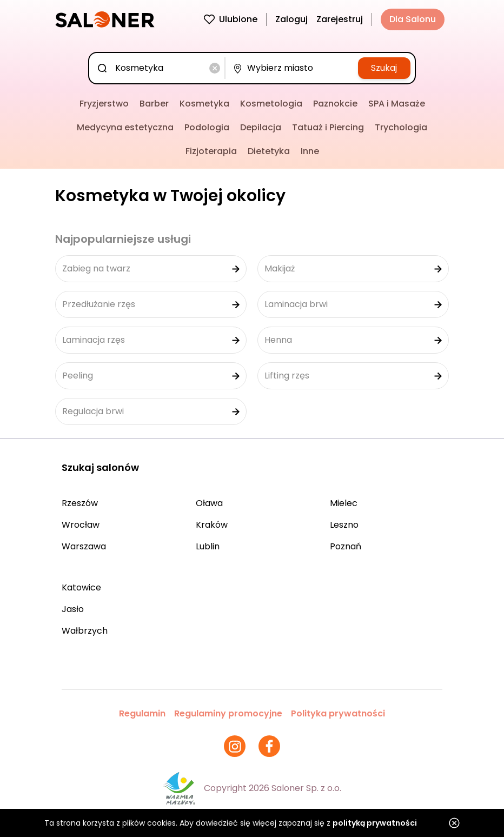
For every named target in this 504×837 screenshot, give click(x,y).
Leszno (344, 525)
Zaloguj (291, 19)
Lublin (208, 546)
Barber (154, 104)
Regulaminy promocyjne (228, 713)
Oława (209, 503)
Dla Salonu (413, 19)
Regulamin (142, 713)
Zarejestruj (340, 19)
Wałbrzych (85, 631)
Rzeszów (80, 503)
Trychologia (401, 127)
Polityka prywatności (338, 713)
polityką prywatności (375, 823)
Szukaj (384, 68)
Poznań (346, 546)
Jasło (73, 609)
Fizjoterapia (211, 151)
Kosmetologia (271, 104)
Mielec (344, 503)
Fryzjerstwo (104, 104)
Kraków (212, 525)
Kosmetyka (204, 104)
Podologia (207, 127)
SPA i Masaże (397, 104)
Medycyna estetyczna (125, 127)
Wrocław (81, 525)
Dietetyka (269, 151)
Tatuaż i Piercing (328, 127)
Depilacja (261, 127)
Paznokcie (335, 104)
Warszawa (84, 546)
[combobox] (159, 68)
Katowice (81, 587)
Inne (310, 151)
